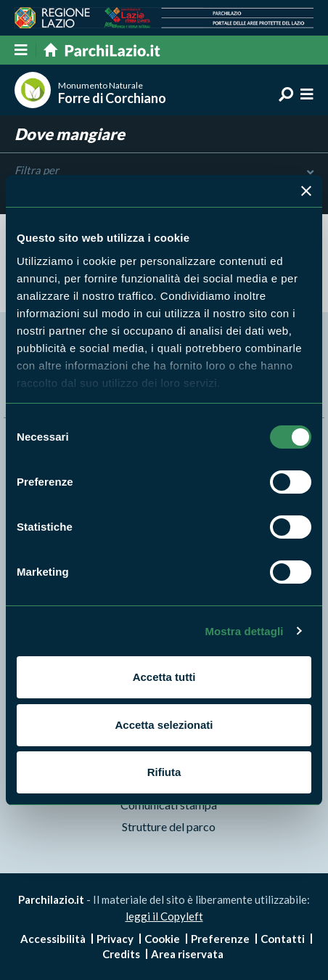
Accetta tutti (164, 677)
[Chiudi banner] (306, 191)
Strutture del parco (169, 826)
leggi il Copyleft (164, 916)
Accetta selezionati (164, 725)
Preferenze (220, 939)
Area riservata (187, 954)
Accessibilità (53, 939)
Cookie (162, 939)
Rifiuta (164, 772)
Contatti (283, 939)
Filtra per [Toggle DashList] (164, 171)
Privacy (115, 939)
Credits (121, 954)
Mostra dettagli (244, 631)
